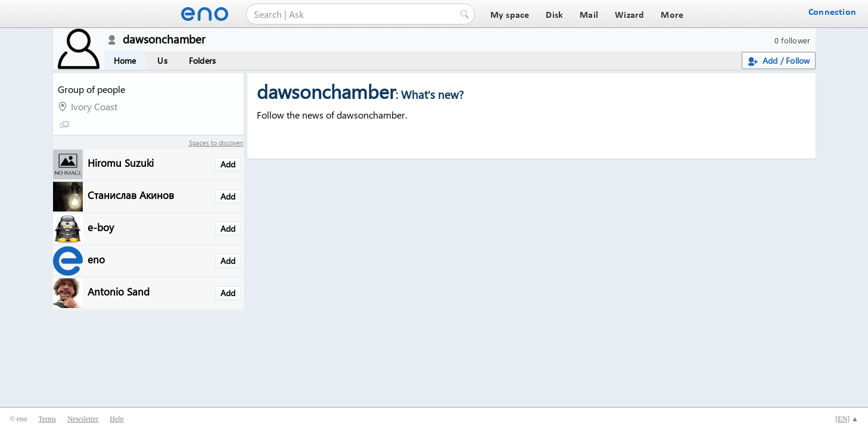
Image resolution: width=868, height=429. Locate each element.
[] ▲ (847, 419)
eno (96, 259)
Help (116, 419)
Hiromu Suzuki (121, 162)
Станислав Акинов (131, 195)
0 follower (793, 40)
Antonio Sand (119, 291)
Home (125, 60)
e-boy (101, 227)
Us (162, 60)
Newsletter (83, 419)
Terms (47, 419)
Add (228, 164)
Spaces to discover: (216, 143)
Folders (202, 60)
